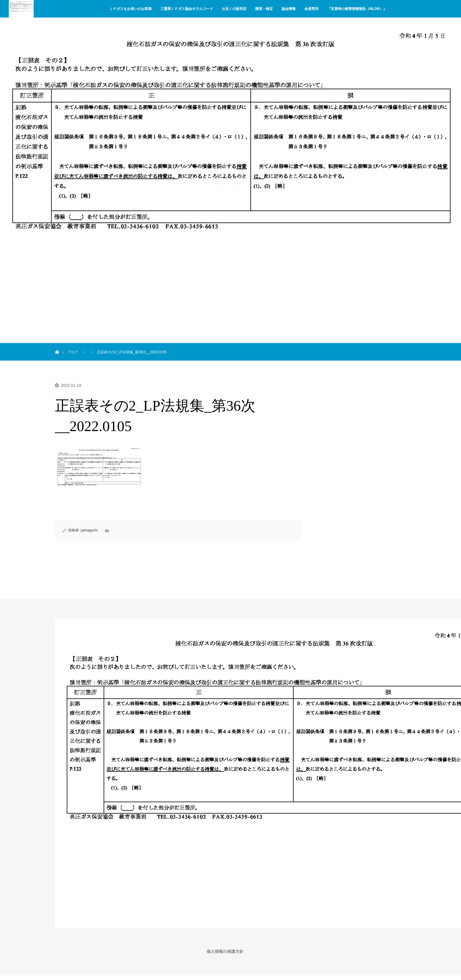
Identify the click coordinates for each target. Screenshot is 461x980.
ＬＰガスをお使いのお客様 (131, 9)
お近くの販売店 (234, 9)
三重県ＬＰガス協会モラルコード (187, 9)
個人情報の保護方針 (224, 951)
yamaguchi (89, 530)
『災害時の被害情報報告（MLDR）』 (357, 9)
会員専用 (311, 9)
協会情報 (289, 9)
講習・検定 (264, 9)
